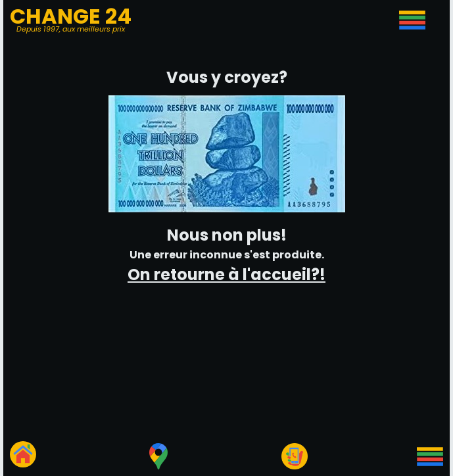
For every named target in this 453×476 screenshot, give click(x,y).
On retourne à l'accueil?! (226, 274)
